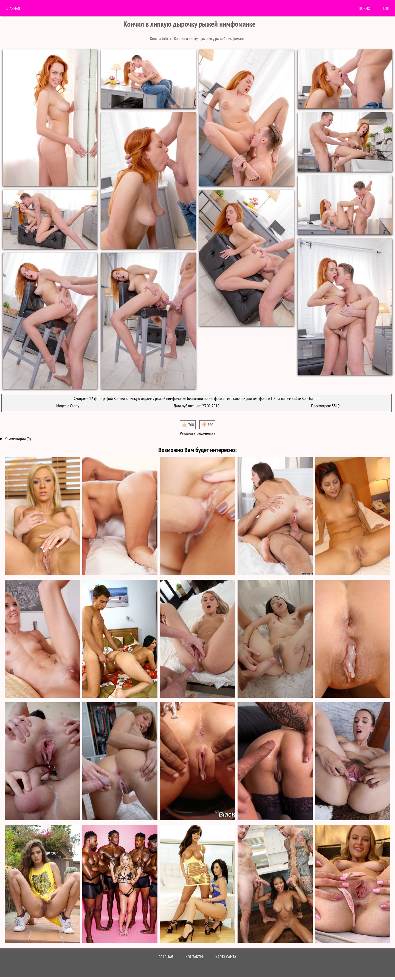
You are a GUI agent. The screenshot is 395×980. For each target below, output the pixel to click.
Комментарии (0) (18, 439)
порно (365, 8)
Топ (386, 8)
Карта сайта (226, 957)
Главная (13, 8)
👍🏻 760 (188, 425)
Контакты (194, 957)
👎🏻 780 (207, 425)
